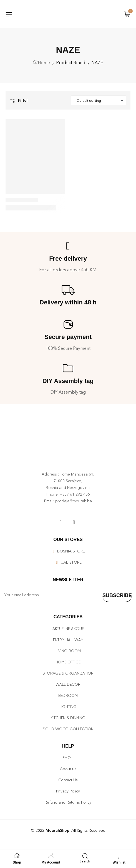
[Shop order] (99, 100)
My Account (51, 862)
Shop (17, 862)
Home (44, 63)
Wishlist (119, 862)
